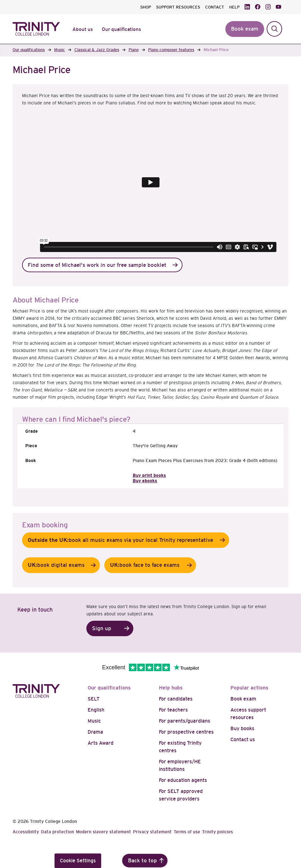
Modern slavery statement (104, 832)
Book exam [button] (245, 29)
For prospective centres (186, 732)
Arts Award (101, 743)
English (96, 710)
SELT (94, 699)
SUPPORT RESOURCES (178, 7)
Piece (31, 446)
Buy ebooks (145, 481)
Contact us (243, 739)
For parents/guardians (185, 721)
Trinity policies (217, 832)
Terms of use (187, 832)
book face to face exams (145, 565)
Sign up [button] (102, 628)
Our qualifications (109, 688)
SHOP (146, 7)
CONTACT (215, 7)
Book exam (243, 699)
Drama (95, 732)
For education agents (183, 780)
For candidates (176, 699)
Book (31, 460)
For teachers (173, 710)
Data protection (58, 832)
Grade (32, 431)
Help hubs (171, 688)
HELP (234, 7)
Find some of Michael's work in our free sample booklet (97, 265)
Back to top (142, 861)
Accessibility (26, 832)
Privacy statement (152, 832)
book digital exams (56, 565)
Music (94, 721)
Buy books (242, 728)
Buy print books (149, 475)
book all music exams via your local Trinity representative (121, 540)
